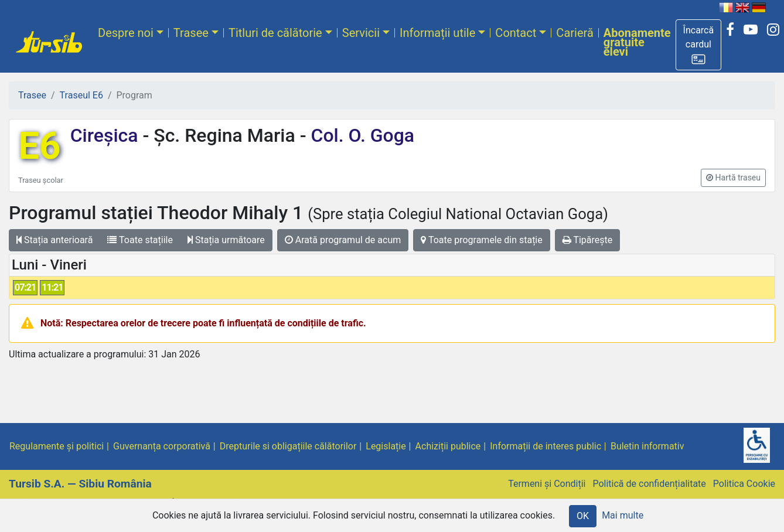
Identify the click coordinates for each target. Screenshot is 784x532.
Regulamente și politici (57, 446)
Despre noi (126, 33)
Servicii (361, 33)
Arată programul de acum (343, 240)
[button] (699, 45)
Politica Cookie (744, 484)
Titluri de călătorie (275, 33)
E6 (40, 146)
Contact (516, 33)
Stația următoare (226, 240)
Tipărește (588, 240)
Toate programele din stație (482, 240)
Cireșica (107, 135)
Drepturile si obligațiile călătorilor (288, 446)
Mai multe (623, 515)
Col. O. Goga (361, 135)
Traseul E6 (81, 95)
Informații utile (437, 33)
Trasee (191, 33)
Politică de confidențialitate (649, 484)
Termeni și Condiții (547, 484)
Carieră (575, 33)
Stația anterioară (54, 240)
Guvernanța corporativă (162, 446)
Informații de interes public (546, 446)
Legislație (386, 446)
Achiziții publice (448, 446)
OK (583, 516)
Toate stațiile (140, 240)
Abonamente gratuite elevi (637, 42)
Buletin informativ (647, 446)
